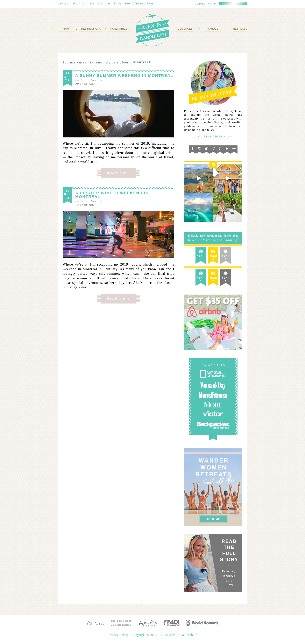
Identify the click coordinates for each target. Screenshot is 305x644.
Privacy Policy (119, 635)
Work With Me (84, 4)
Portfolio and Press (140, 4)
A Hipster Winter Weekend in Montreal (112, 195)
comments (85, 84)
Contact (64, 4)
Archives (104, 4)
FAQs (118, 4)
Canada (97, 80)
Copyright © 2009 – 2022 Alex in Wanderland (164, 635)
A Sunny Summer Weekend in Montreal (124, 76)
